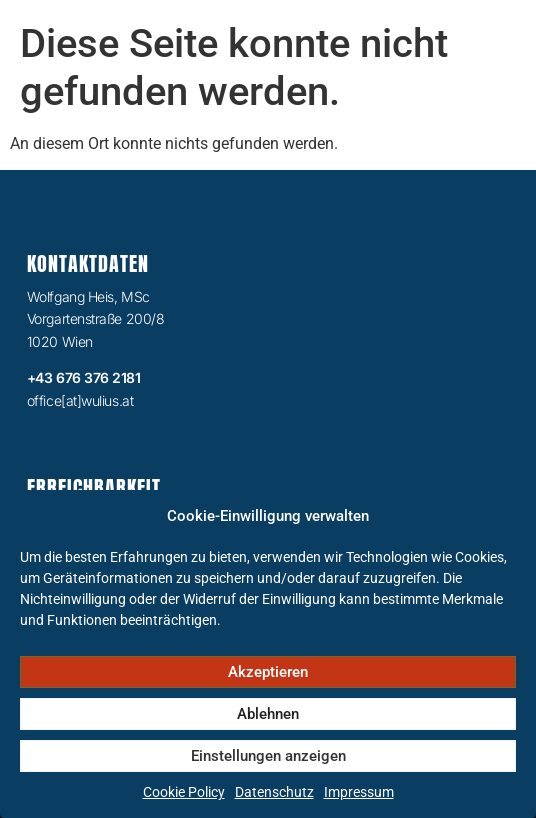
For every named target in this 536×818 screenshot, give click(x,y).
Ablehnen (268, 714)
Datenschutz (274, 792)
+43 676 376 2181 (84, 377)
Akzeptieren (268, 672)
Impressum (359, 792)
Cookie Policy (184, 792)
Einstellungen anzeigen (268, 756)
